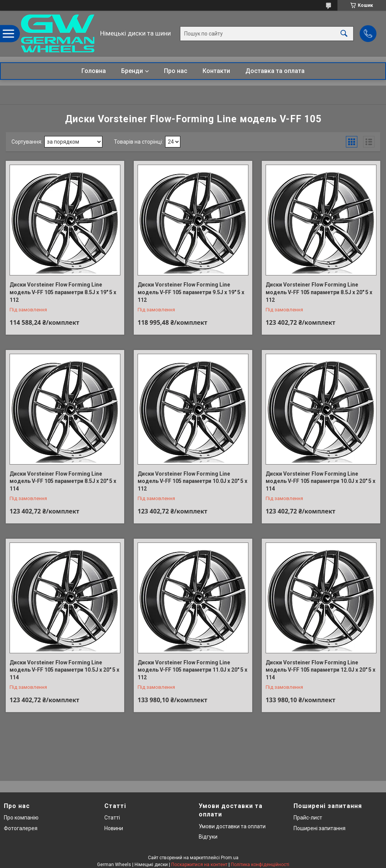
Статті (112, 818)
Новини (114, 828)
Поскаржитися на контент (199, 865)
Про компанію (21, 818)
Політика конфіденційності (260, 865)
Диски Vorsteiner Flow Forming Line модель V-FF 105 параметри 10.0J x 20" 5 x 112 (192, 481)
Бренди (132, 71)
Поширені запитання (320, 828)
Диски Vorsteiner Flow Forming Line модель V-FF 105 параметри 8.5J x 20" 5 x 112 (319, 292)
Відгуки (208, 837)
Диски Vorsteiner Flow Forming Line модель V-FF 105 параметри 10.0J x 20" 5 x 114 (320, 481)
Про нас (176, 71)
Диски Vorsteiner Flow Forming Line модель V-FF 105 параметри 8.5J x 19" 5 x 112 (63, 292)
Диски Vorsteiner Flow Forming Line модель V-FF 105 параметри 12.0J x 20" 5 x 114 (320, 670)
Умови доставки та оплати (232, 826)
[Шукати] (344, 33)
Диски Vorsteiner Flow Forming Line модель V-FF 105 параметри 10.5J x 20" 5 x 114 (64, 670)
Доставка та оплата (275, 71)
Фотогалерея (21, 828)
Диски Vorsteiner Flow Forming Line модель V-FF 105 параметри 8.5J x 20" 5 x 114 (63, 481)
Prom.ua (230, 858)
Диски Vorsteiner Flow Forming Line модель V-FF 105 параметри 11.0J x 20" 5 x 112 (192, 670)
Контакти (216, 71)
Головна (94, 71)
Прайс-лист (308, 818)
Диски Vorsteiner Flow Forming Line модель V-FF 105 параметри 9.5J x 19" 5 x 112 (191, 292)
